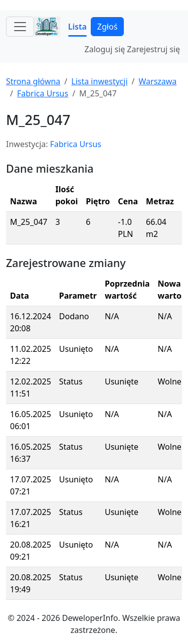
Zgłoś (107, 27)
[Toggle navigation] (20, 27)
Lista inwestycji (99, 81)
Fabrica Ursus (43, 93)
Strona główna (33, 81)
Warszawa (157, 81)
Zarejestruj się (153, 49)
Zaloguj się (105, 49)
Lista (77, 27)
